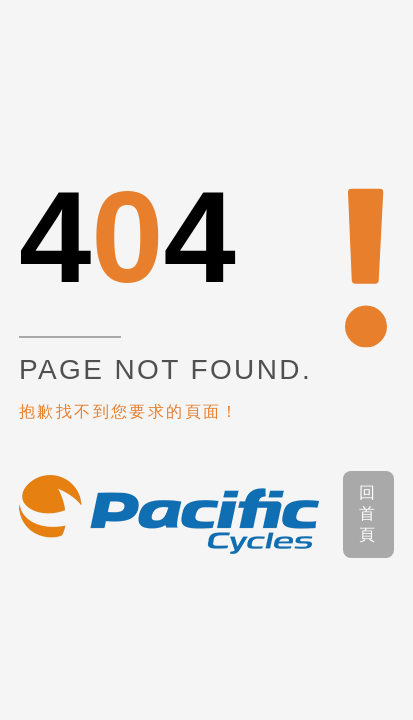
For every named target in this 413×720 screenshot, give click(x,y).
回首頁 (368, 513)
